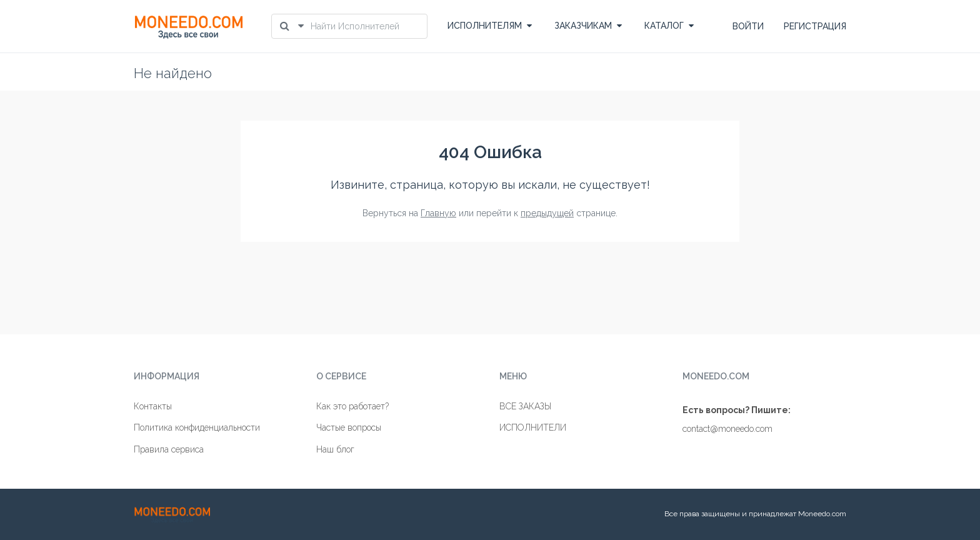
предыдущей (547, 213)
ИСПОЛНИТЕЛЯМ (490, 26)
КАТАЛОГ (669, 26)
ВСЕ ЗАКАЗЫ (525, 406)
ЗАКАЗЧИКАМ (588, 26)
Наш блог (335, 449)
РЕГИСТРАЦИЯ (815, 26)
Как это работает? (352, 406)
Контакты (153, 406)
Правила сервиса (169, 449)
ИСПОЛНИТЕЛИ (533, 427)
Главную (438, 213)
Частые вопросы (349, 427)
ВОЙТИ (748, 26)
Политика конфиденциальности (197, 427)
